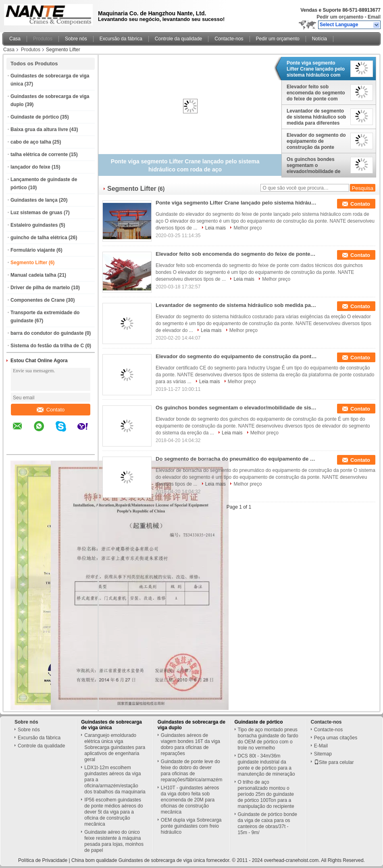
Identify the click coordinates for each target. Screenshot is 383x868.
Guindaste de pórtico (35, 117)
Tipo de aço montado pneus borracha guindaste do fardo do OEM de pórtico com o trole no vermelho (268, 739)
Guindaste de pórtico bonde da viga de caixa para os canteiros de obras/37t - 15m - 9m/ (267, 823)
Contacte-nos (229, 39)
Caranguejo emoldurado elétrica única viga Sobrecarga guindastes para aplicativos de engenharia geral (115, 747)
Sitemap (323, 754)
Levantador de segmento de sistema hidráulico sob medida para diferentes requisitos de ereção (316, 117)
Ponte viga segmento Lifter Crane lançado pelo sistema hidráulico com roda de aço (316, 69)
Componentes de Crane (38, 300)
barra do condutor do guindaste (47, 333)
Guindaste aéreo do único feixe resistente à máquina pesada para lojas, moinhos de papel (114, 841)
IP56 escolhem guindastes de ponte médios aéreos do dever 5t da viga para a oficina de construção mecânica (113, 812)
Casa (15, 39)
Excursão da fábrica (121, 39)
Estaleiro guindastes (34, 225)
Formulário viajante (33, 250)
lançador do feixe (30, 167)
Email (374, 17)
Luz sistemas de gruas (36, 213)
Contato (51, 410)
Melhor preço (248, 228)
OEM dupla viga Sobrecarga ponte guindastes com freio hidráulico (191, 826)
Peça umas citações (336, 738)
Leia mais (215, 228)
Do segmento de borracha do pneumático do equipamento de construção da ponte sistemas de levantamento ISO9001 (236, 459)
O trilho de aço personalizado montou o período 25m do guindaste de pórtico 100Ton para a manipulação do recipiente (266, 794)
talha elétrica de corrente (39, 154)
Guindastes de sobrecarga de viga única (111, 725)
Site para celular (334, 762)
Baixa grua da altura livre (39, 129)
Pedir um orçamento (340, 17)
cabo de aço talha (31, 142)
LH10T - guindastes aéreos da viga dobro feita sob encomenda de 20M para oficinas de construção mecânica (190, 800)
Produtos (43, 39)
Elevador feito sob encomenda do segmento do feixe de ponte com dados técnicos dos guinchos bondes (316, 93)
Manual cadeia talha (33, 275)
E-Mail (321, 746)
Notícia (320, 39)
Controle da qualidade (178, 39)
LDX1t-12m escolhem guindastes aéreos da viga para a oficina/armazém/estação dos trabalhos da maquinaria (115, 780)
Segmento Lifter (29, 263)
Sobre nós (76, 39)
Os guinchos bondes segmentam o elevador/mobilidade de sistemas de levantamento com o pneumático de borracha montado (317, 165)
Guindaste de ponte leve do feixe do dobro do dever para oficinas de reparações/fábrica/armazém (192, 771)
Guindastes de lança (34, 200)
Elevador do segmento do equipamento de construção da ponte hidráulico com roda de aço (316, 141)
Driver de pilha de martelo (40, 288)
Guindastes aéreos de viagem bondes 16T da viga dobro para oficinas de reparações (190, 744)
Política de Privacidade (43, 860)
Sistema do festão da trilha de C (47, 346)
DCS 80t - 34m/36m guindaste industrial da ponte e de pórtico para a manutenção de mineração (266, 765)
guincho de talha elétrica (39, 238)
